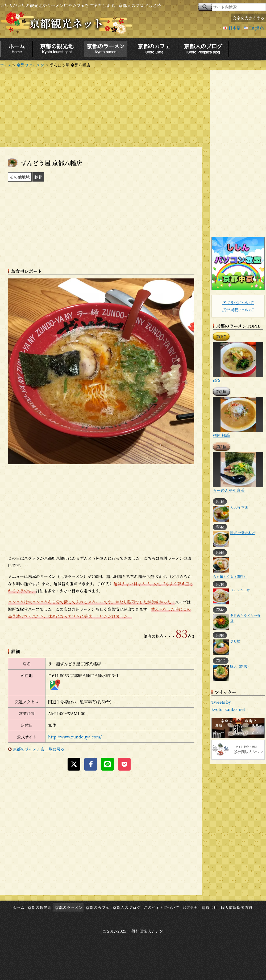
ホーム (6, 65)
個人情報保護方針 (237, 907)
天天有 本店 (239, 507)
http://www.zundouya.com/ (75, 737)
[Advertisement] (101, 107)
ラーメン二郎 (240, 590)
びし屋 (235, 641)
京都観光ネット (66, 23)
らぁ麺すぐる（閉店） (230, 576)
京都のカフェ (97, 907)
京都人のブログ (126, 907)
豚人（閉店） (240, 666)
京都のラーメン (30, 65)
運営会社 (210, 907)
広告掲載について (238, 310)
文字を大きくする (248, 18)
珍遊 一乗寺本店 (242, 533)
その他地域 (20, 177)
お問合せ (190, 907)
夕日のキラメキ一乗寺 (245, 618)
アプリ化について (238, 302)
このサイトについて (161, 907)
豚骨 (38, 177)
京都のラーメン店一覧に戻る (39, 749)
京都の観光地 (39, 907)
